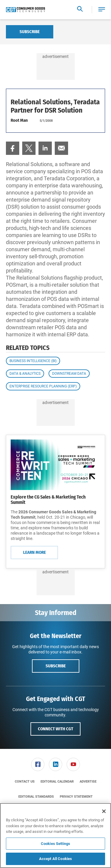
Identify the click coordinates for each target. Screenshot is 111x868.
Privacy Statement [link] (76, 797)
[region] (55, 835)
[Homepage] (25, 10)
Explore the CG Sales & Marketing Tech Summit (48, 500)
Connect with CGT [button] (55, 729)
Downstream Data (69, 374)
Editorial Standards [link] (36, 797)
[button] (102, 10)
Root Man (19, 120)
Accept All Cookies (55, 859)
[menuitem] (13, 148)
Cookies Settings (55, 844)
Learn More (34, 552)
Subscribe (30, 32)
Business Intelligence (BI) (33, 361)
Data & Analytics (25, 374)
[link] (13, 148)
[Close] (104, 811)
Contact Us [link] (25, 782)
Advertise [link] (88, 782)
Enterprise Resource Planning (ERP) (43, 386)
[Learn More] (55, 465)
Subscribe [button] (56, 666)
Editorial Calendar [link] (57, 782)
